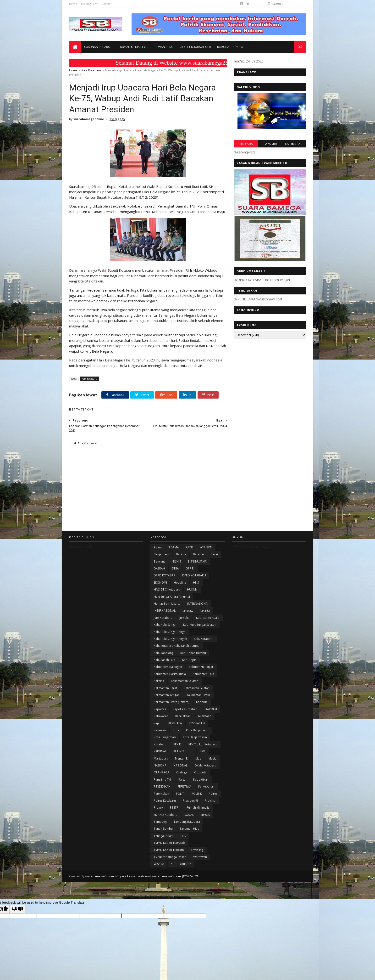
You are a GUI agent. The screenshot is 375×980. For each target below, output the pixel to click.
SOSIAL (189, 815)
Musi (199, 758)
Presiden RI (190, 801)
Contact (107, 4)
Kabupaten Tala (203, 674)
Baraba (181, 554)
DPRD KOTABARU (194, 575)
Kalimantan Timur (198, 695)
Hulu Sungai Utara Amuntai (172, 597)
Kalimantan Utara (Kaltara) (171, 702)
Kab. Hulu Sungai (165, 625)
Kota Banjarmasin (195, 737)
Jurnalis (184, 618)
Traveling (197, 850)
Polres (213, 794)
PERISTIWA (184, 786)
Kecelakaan (183, 716)
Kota (176, 730)
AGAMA (174, 547)
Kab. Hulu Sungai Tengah (170, 639)
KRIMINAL (160, 751)
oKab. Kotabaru (205, 765)
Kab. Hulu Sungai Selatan (200, 625)
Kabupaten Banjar (201, 667)
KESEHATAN (197, 723)
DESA (175, 568)
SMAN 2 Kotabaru (166, 815)
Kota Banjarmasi (165, 737)
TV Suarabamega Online (170, 857)
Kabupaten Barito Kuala (170, 674)
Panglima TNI (163, 780)
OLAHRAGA (162, 772)
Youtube (185, 864)
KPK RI (177, 744)
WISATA (159, 864)
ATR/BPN (206, 547)
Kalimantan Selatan (197, 688)
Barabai (198, 554)
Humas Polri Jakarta (167, 604)
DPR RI (190, 568)
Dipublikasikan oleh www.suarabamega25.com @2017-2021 (158, 876)
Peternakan (161, 794)
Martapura (161, 758)
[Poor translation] (17, 909)
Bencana (160, 561)
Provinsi (210, 801)
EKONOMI (160, 583)
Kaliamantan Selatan (185, 681)
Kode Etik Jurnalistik (195, 47)
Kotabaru (160, 744)
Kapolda (202, 702)
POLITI (180, 794)
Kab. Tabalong (164, 653)
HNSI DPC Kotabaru (167, 589)
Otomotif (200, 772)
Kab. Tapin (189, 660)
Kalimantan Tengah (167, 695)
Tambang (160, 822)
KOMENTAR (294, 144)
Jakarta (205, 611)
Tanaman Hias (189, 829)
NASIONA (160, 765)
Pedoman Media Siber (132, 47)
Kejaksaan (204, 716)
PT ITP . (175, 808)
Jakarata (188, 611)
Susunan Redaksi (97, 47)
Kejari (158, 723)
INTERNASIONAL (165, 611)
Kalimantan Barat (165, 688)
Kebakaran (161, 716)
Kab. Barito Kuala (208, 618)
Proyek (158, 808)
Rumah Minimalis (198, 808)
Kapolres (160, 709)
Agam (158, 547)
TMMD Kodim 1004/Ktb (169, 843)
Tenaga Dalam (164, 836)
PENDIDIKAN (162, 786)
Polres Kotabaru (165, 801)
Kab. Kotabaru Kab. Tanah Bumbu (177, 646)
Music (212, 758)
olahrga (182, 772)
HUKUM (192, 589)
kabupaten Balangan (168, 667)
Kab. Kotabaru (91, 70)
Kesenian (160, 730)
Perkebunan (206, 786)
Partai (182, 780)
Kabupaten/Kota (230, 47)
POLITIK (197, 794)
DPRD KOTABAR (165, 575)
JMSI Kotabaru (163, 618)
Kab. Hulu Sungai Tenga (170, 632)
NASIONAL (180, 765)
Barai (214, 554)
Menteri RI (182, 758)
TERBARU (246, 144)
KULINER (179, 751)
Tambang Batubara (187, 822)
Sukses (205, 815)
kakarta (159, 681)
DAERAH (159, 568)
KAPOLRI (211, 709)
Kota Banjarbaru (197, 730)
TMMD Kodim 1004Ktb (169, 850)
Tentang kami (89, 4)
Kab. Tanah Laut (165, 660)
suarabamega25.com (99, 876)
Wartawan (200, 857)
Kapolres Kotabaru (186, 709)
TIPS (183, 836)
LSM (203, 751)
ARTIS (190, 547)
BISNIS (177, 561)
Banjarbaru (161, 554)
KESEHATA (175, 723)
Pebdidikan (201, 780)
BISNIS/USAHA (197, 561)
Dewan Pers (164, 47)
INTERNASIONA (197, 604)
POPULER (270, 144)
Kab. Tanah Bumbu (193, 653)
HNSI (196, 583)
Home (73, 4)
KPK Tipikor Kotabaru (203, 744)
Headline (180, 583)
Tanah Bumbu (163, 829)
